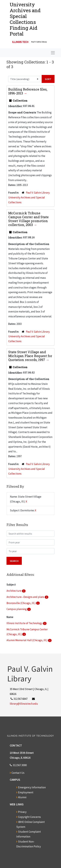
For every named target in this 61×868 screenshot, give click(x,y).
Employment (26, 792)
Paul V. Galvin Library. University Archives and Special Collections (29, 197)
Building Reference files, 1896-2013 (28, 91)
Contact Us (18, 773)
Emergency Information (32, 787)
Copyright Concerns (29, 817)
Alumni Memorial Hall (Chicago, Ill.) (27, 640)
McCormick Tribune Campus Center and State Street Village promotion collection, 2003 (28, 219)
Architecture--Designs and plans (26, 597)
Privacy (22, 812)
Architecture (14, 591)
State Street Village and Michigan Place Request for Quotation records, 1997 (30, 356)
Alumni (22, 797)
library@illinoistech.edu (24, 704)
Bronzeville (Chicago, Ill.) (21, 603)
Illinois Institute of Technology (25, 623)
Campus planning (17, 609)
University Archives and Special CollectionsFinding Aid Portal (25, 19)
